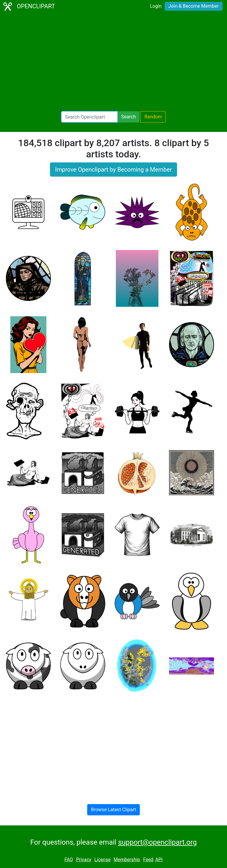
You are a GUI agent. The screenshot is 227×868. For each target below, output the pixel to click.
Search (128, 117)
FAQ (69, 860)
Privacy (84, 860)
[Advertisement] (113, 62)
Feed (148, 860)
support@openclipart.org (157, 842)
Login (156, 6)
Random (153, 117)
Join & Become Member (194, 6)
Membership (127, 860)
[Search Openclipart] (89, 117)
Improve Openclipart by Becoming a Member (113, 170)
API (159, 860)
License (102, 860)
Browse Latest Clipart (114, 810)
